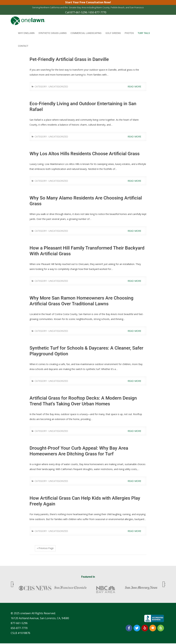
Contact (23, 46)
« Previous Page (45, 549)
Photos (129, 33)
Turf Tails (144, 33)
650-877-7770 (98, 13)
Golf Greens (113, 33)
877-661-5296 (79, 13)
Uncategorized (58, 87)
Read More (136, 87)
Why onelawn (26, 33)
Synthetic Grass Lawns (53, 33)
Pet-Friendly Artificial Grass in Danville (69, 59)
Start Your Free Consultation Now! (88, 2)
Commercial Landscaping (86, 33)
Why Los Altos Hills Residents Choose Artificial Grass (85, 154)
